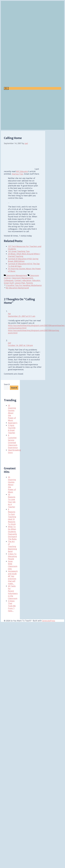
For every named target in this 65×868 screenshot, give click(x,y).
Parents (30, 283)
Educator (36, 280)
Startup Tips (18, 174)
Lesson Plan (20, 283)
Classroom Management (16, 275)
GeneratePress (49, 621)
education (27, 280)
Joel (9, 343)
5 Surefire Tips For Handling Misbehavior (24, 285)
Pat (9, 314)
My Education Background (17, 288)
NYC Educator (22, 171)
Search (7, 384)
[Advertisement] (19, 110)
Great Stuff (9, 283)
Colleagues (9, 280)
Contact (18, 280)
